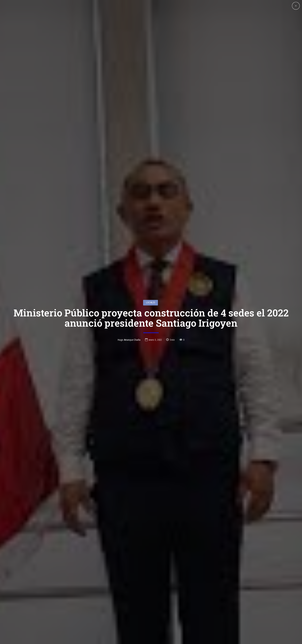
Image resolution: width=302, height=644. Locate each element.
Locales (151, 282)
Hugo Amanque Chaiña (129, 319)
